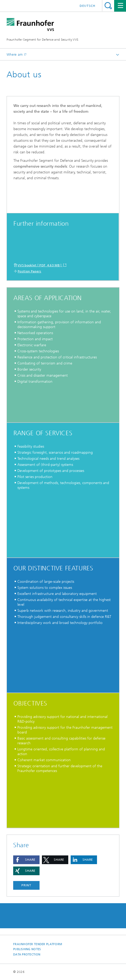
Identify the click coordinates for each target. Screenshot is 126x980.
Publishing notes (27, 949)
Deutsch (88, 6)
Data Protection (27, 955)
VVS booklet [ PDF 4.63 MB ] (40, 265)
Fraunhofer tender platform (38, 944)
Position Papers (30, 271)
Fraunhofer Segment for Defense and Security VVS (42, 40)
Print (26, 885)
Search (108, 6)
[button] (26, 860)
